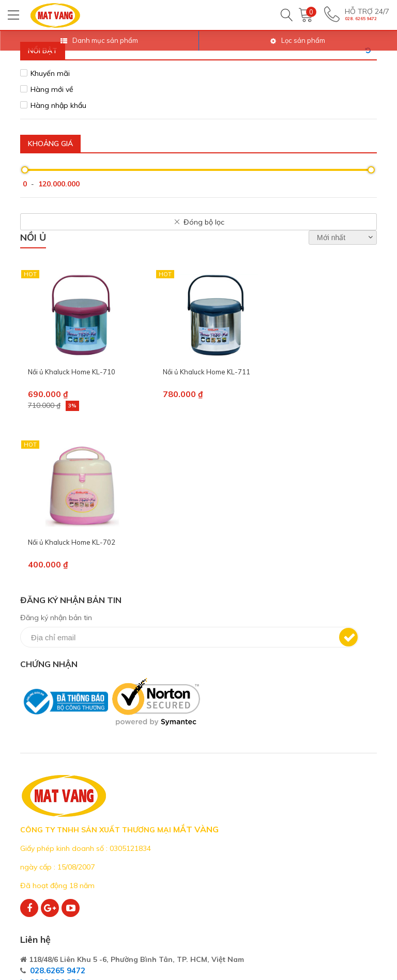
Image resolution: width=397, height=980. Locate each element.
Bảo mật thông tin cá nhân (316, 894)
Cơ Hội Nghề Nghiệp (56, 848)
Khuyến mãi (50, 73)
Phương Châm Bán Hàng (65, 832)
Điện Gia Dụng (170, 815)
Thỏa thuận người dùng (310, 815)
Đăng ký (333, 478)
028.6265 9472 (244, 665)
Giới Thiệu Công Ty (54, 815)
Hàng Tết (162, 915)
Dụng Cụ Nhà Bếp (177, 848)
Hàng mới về (52, 89)
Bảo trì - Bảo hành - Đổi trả (317, 876)
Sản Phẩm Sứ (169, 865)
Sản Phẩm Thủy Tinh (182, 882)
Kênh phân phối (48, 882)
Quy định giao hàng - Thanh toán (317, 854)
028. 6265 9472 (361, 21)
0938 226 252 (242, 677)
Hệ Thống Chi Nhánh (57, 865)
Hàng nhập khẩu (58, 105)
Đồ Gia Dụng (167, 832)
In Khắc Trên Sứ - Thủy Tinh (194, 899)
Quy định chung (295, 832)
